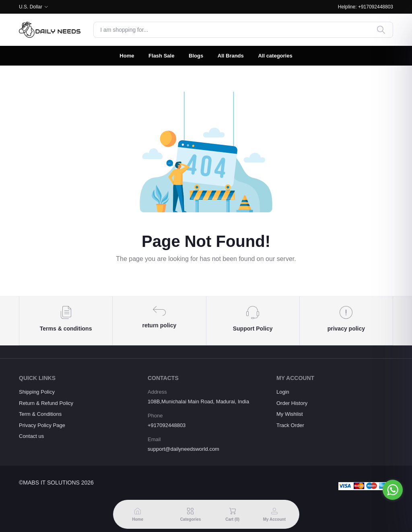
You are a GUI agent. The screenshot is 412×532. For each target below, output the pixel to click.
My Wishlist (290, 414)
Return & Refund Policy (46, 403)
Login (283, 392)
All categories (275, 56)
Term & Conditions (40, 414)
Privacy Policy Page (42, 425)
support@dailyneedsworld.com (183, 449)
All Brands (231, 56)
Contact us (31, 436)
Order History (292, 403)
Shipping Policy (37, 392)
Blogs (196, 56)
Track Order (290, 425)
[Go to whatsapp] (393, 490)
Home (127, 56)
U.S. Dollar (31, 7)
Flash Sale (161, 56)
